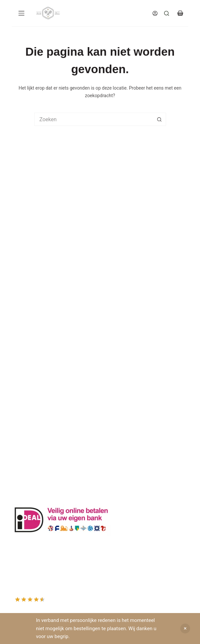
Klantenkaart (25, 313)
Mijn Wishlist (25, 441)
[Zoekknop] (159, 119)
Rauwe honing (26, 374)
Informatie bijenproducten (38, 328)
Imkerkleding (25, 381)
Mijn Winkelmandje (31, 449)
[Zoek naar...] (94, 119)
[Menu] (21, 13)
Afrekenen (22, 456)
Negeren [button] (185, 629)
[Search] (167, 13)
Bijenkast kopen (28, 358)
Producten (22, 426)
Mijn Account (25, 434)
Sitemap (20, 389)
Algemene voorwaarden (36, 351)
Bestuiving (23, 336)
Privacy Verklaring (30, 343)
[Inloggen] (155, 13)
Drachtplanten (26, 321)
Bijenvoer (21, 366)
